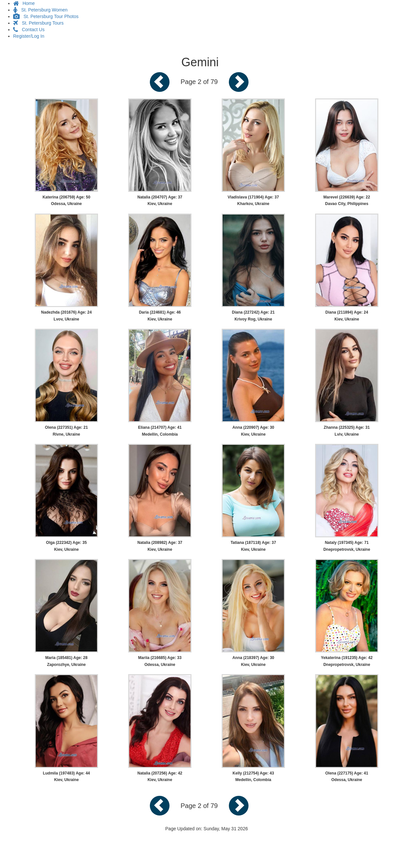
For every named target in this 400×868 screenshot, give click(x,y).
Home (24, 3)
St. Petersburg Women (40, 10)
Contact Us (29, 30)
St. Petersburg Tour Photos (46, 16)
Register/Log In (29, 36)
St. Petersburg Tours (38, 23)
